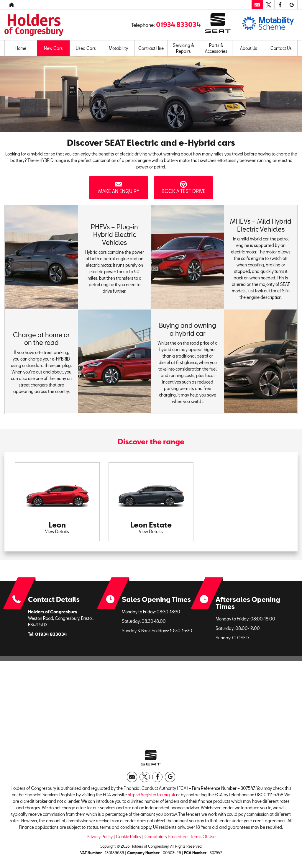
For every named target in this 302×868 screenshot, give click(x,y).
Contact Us (281, 48)
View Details (57, 532)
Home (21, 48)
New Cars (53, 48)
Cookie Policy (129, 838)
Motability (118, 48)
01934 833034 (223, 5)
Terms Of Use (203, 838)
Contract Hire (151, 48)
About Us (249, 48)
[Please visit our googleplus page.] (292, 5)
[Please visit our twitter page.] (269, 5)
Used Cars (86, 48)
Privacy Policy (100, 838)
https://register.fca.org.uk (151, 796)
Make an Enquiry (119, 187)
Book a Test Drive (183, 187)
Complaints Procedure (166, 838)
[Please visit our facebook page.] (280, 5)
